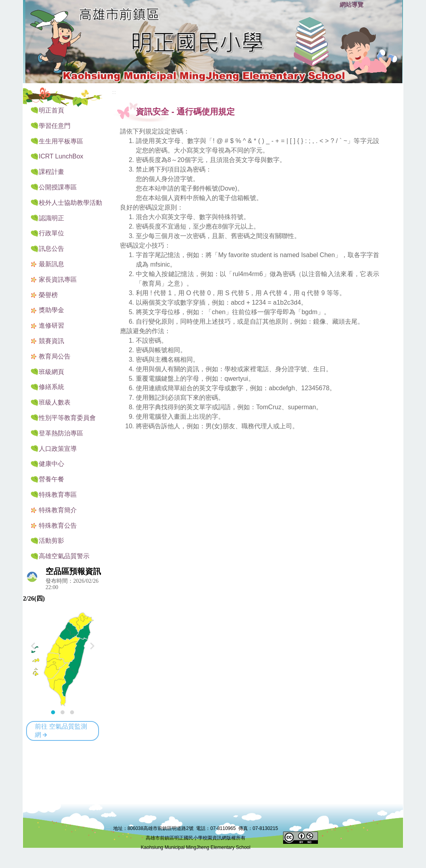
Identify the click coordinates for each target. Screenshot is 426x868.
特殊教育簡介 (58, 510)
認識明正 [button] (51, 218)
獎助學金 (51, 310)
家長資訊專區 (58, 279)
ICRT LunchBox (61, 156)
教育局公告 (55, 356)
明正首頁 (51, 110)
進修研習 (51, 325)
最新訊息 (51, 264)
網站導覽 (352, 5)
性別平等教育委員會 (67, 418)
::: (332, 5)
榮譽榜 (48, 295)
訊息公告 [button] (51, 249)
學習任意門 (55, 126)
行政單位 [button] (51, 233)
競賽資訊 (51, 341)
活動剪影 (51, 541)
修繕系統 (51, 387)
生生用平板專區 (61, 141)
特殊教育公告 (58, 526)
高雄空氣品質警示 (64, 556)
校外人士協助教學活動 (70, 203)
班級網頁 (51, 372)
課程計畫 (51, 172)
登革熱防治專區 (61, 433)
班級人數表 (55, 402)
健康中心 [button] (51, 464)
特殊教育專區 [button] (58, 495)
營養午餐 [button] (51, 479)
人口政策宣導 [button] (58, 449)
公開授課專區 (58, 187)
